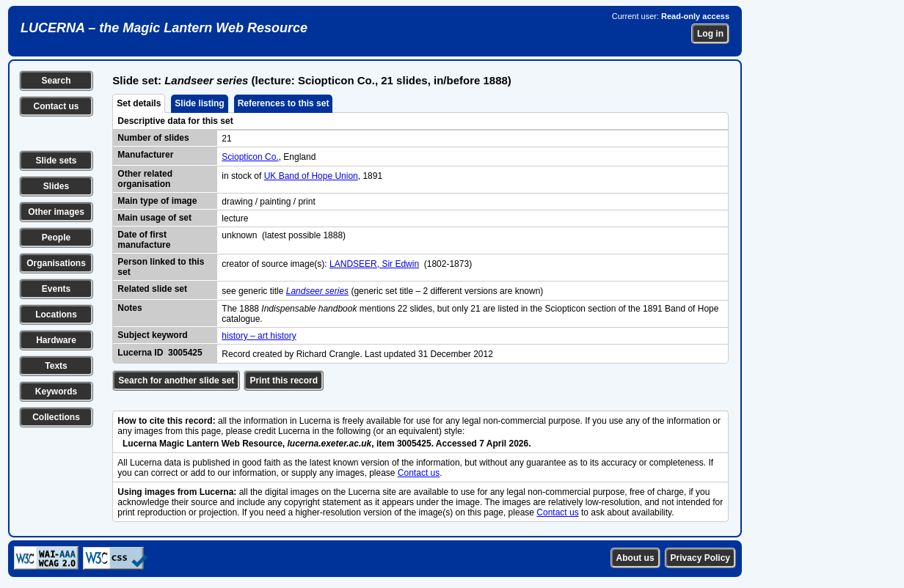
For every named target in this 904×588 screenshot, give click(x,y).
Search (56, 81)
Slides (56, 186)
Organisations (56, 263)
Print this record (284, 381)
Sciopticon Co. (250, 157)
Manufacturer (145, 155)
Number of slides (153, 138)
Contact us (56, 106)
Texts (56, 366)
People (56, 238)
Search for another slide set (176, 381)
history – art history (259, 336)
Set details (139, 103)
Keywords (56, 392)
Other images (56, 212)
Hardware (56, 340)
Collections (56, 417)
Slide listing (199, 103)
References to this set (284, 103)
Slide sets (56, 161)
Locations (56, 315)
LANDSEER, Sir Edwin (374, 264)
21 (226, 139)
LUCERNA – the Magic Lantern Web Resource (164, 28)
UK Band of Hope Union (311, 176)
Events (56, 289)
